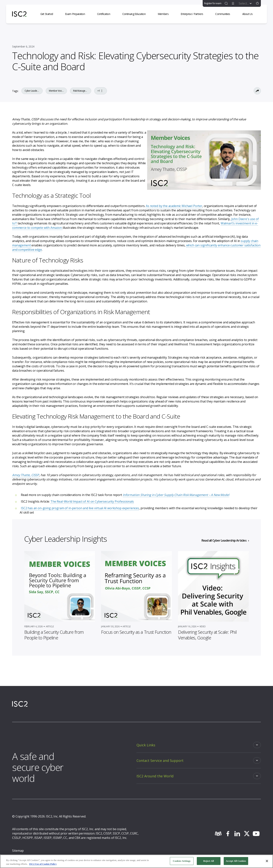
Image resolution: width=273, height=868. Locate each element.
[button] (257, 3)
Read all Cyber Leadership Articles (224, 540)
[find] (226, 3)
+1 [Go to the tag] (101, 91)
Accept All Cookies (236, 862)
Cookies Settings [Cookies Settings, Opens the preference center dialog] (182, 862)
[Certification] (106, 14)
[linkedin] (237, 834)
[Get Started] (49, 14)
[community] (218, 834)
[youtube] (256, 834)
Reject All (209, 862)
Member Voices (56, 91)
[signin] (233, 3)
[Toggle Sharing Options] (257, 91)
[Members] (165, 14)
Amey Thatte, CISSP (26, 475)
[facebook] (228, 834)
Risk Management (81, 91)
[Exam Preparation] (77, 14)
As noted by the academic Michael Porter (174, 206)
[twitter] (247, 834)
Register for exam (213, 3)
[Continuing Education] (136, 14)
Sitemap (18, 851)
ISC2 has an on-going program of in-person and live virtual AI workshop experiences (80, 508)
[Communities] (225, 14)
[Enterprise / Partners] (194, 14)
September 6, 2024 (23, 46)
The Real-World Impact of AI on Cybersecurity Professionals (92, 501)
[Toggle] (199, 745)
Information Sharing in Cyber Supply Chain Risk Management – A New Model (176, 495)
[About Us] (250, 14)
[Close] (267, 862)
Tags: (15, 91)
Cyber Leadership (32, 91)
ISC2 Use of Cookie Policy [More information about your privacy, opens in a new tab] (43, 865)
